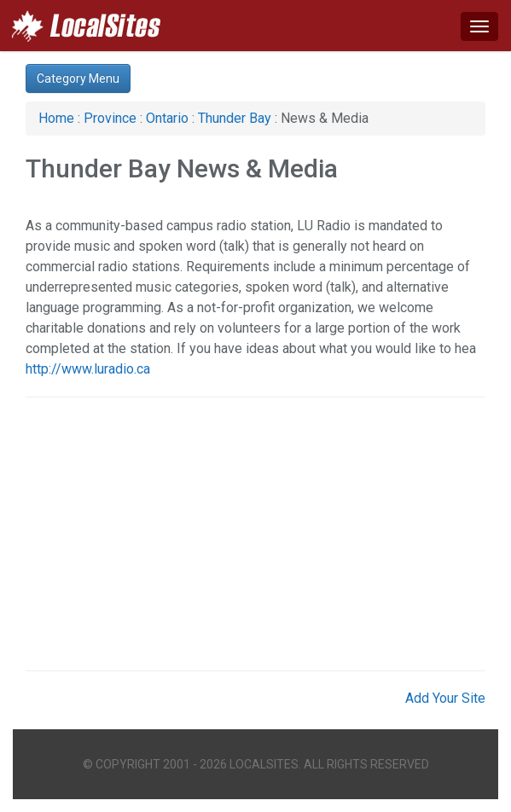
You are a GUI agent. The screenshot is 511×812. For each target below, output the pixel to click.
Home (56, 118)
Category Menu (78, 78)
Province (110, 118)
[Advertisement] (255, 534)
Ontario (167, 118)
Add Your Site (445, 698)
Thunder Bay (235, 118)
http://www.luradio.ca (88, 369)
